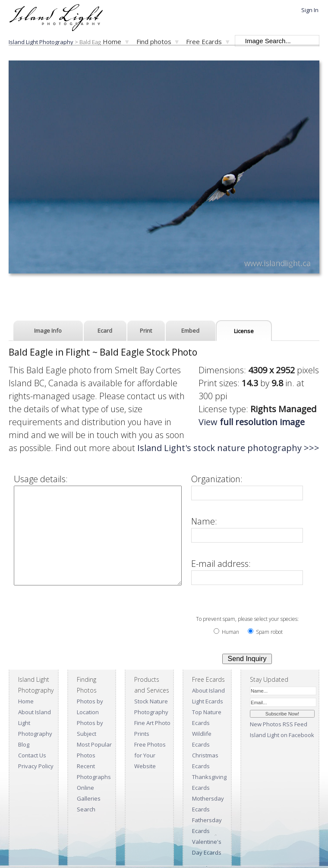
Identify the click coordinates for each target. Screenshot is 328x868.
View (260, 422)
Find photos (154, 41)
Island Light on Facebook (282, 735)
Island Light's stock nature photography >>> (125, 448)
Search (86, 809)
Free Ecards (204, 41)
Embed (190, 331)
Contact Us (32, 755)
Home (112, 41)
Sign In (310, 10)
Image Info (48, 331)
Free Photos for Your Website (150, 755)
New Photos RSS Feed (279, 724)
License (244, 331)
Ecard (105, 331)
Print (146, 331)
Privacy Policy (36, 766)
